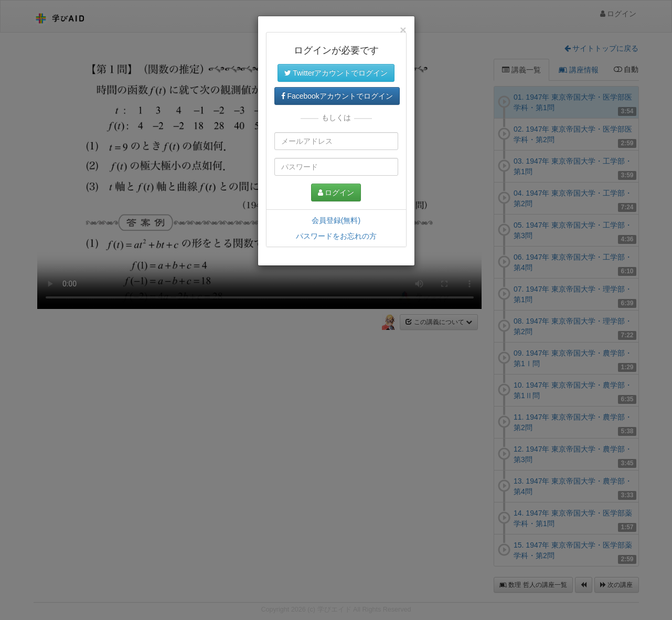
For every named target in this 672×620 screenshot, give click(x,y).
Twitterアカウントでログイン (336, 73)
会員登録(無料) (336, 220)
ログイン (336, 193)
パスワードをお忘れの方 (336, 236)
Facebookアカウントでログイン (337, 96)
